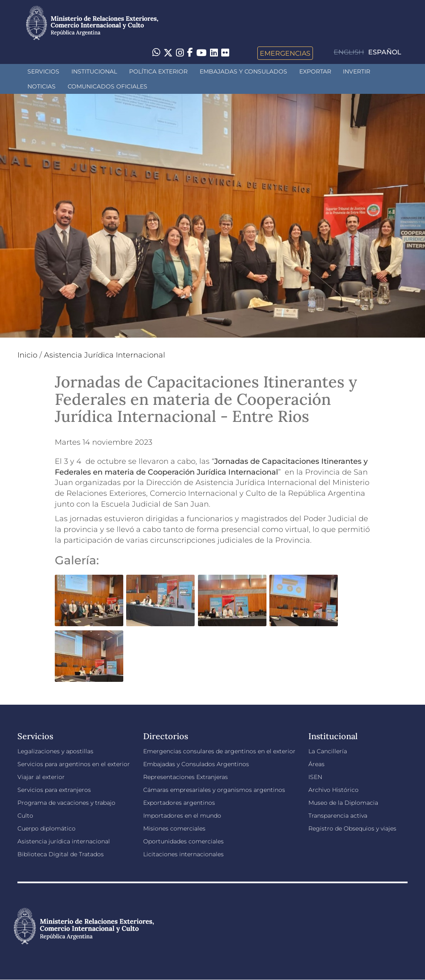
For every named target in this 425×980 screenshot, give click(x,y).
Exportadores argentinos (179, 803)
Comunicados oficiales (107, 86)
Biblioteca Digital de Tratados (61, 854)
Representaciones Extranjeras (186, 777)
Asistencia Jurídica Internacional (105, 355)
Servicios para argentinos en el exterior (74, 764)
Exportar (315, 71)
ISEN (315, 777)
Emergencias (285, 53)
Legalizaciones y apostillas (55, 751)
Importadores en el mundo (182, 816)
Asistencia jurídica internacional (64, 841)
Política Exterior (158, 71)
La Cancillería (328, 751)
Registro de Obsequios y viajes (352, 828)
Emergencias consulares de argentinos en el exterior (219, 751)
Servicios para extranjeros (54, 790)
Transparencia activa (338, 816)
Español (385, 52)
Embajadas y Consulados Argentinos (196, 764)
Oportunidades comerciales (183, 841)
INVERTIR (357, 71)
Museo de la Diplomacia (343, 803)
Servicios (43, 71)
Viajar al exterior (41, 777)
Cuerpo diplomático (46, 828)
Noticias (42, 86)
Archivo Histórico (333, 790)
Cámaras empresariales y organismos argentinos (214, 790)
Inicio (27, 355)
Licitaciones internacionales (183, 854)
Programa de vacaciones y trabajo (66, 803)
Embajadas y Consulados (243, 71)
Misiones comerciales (174, 828)
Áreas (316, 764)
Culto (25, 816)
